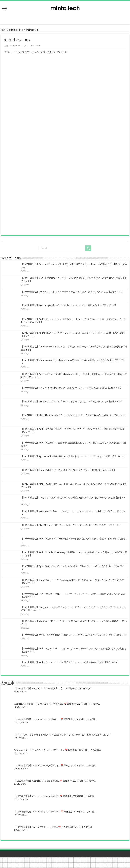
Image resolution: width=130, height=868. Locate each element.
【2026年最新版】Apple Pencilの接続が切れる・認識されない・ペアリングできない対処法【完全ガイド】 (73, 456)
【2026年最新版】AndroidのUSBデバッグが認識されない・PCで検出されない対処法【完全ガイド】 (70, 662)
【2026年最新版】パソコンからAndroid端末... (37, 796)
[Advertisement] (65, 16)
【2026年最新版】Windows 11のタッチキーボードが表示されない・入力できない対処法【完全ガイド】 (72, 292)
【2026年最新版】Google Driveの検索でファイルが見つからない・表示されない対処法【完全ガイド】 (72, 388)
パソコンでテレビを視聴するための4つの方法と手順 (40, 735)
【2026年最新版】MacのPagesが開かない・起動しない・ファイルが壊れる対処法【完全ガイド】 (69, 305)
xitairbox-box (16, 30)
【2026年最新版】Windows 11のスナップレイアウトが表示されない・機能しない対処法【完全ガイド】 (72, 402)
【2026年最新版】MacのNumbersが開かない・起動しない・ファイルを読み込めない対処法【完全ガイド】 (74, 415)
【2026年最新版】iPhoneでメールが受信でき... (37, 765)
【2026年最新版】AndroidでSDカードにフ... (36, 827)
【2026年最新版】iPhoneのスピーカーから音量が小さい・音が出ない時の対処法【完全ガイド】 (68, 470)
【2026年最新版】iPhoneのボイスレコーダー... (37, 812)
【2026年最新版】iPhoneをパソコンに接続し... (37, 719)
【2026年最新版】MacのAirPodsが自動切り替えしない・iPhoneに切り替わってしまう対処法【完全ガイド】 (74, 635)
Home (4, 30)
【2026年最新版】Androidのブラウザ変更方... (37, 688)
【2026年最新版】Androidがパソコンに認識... (37, 781)
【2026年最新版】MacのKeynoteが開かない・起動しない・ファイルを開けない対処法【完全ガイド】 (71, 525)
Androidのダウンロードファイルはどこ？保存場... (39, 704)
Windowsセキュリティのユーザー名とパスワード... (39, 750)
